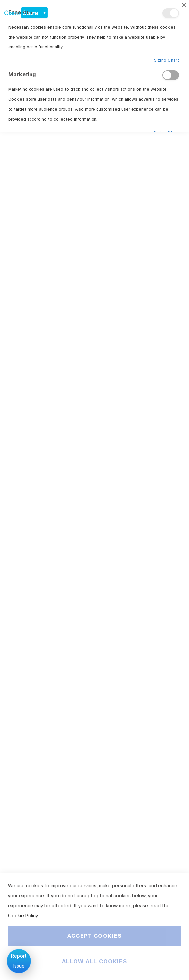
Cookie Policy (23, 916)
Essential (171, 13)
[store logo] (24, 11)
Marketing (171, 75)
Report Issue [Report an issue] (19, 961)
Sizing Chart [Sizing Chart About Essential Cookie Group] (166, 60)
